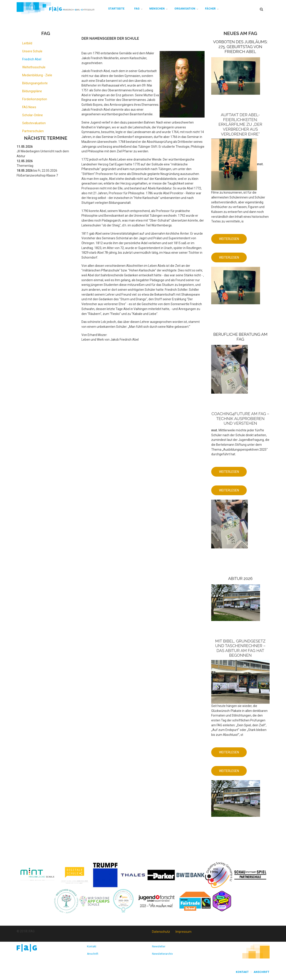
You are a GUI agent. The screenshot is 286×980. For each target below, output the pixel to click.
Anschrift (93, 954)
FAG (137, 9)
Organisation (185, 9)
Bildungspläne (32, 91)
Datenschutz (161, 932)
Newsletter (159, 947)
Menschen (157, 9)
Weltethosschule (34, 67)
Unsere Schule (32, 51)
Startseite (116, 9)
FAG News (29, 107)
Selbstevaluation (34, 123)
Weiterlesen (233, 240)
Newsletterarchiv (162, 954)
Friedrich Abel (32, 59)
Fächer (210, 9)
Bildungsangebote (35, 83)
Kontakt (92, 947)
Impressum (183, 932)
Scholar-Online (33, 115)
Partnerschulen (33, 131)
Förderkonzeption (35, 99)
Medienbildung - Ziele (37, 75)
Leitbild (27, 43)
